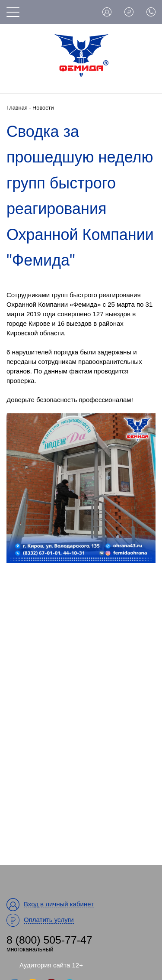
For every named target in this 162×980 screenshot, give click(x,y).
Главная (17, 108)
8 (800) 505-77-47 (49, 940)
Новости (43, 108)
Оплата (129, 12)
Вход (107, 12)
